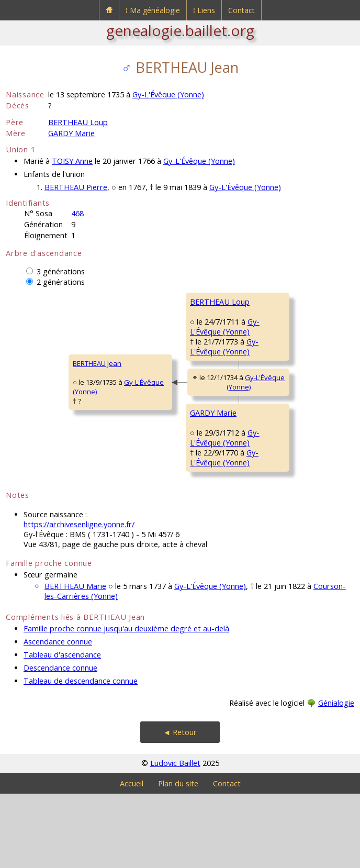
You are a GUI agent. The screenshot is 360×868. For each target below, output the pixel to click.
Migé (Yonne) (317, 518)
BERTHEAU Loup (78, 122)
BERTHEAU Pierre (76, 187)
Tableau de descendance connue (81, 755)
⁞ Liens (204, 10)
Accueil (132, 858)
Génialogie (336, 777)
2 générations (61, 282)
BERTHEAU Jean (37, 400)
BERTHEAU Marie (75, 660)
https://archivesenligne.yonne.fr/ (79, 599)
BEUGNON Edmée (277, 374)
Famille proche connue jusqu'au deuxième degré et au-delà (126, 703)
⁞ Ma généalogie (153, 10)
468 (77, 213)
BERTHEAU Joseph (277, 302)
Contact (241, 10)
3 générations (61, 271)
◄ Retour (180, 806)
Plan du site (178, 858)
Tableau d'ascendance (62, 729)
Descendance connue (60, 742)
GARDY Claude (272, 437)
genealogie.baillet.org (180, 30)
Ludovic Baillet (175, 837)
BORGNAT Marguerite (283, 499)
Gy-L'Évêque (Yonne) (168, 94)
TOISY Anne (72, 161)
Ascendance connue (58, 716)
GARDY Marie (71, 133)
